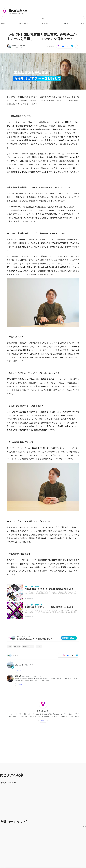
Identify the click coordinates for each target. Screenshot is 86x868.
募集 (83, 24)
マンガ (39, 646)
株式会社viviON (18, 11)
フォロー (43, 18)
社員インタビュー (29, 646)
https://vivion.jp (13, 14)
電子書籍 (17, 646)
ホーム (3, 24)
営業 (10, 646)
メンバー (45, 24)
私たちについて (24, 24)
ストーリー (64, 24)
